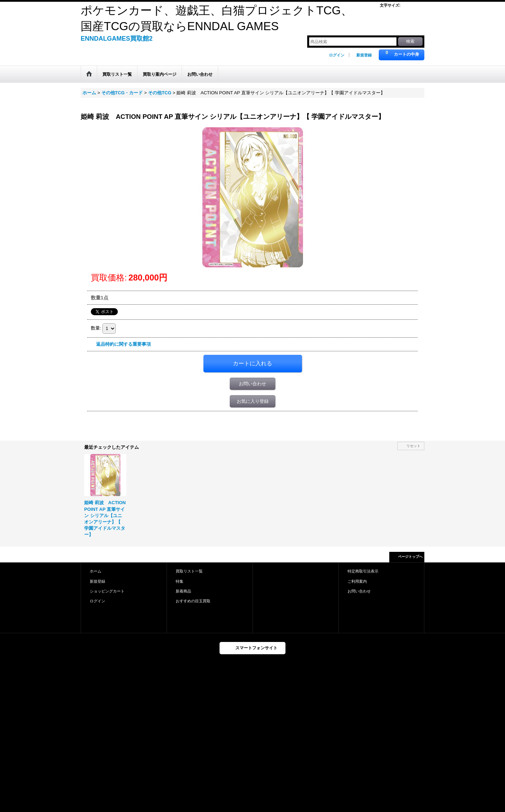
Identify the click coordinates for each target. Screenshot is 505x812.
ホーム (96, 571)
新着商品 (183, 591)
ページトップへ (410, 557)
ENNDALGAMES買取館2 (117, 39)
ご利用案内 (357, 581)
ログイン (337, 55)
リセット (413, 446)
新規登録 (364, 55)
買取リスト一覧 (189, 571)
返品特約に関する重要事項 (123, 344)
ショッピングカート (107, 591)
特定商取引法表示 (363, 571)
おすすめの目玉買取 (193, 601)
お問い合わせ (252, 384)
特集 (180, 581)
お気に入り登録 (253, 401)
